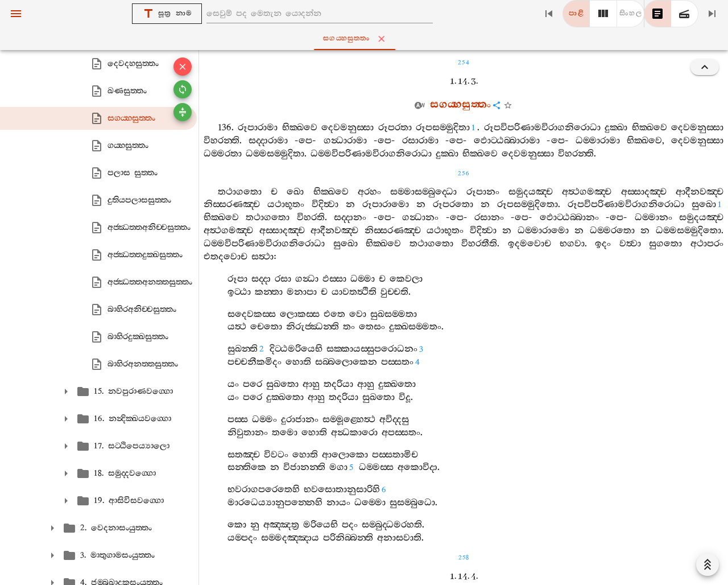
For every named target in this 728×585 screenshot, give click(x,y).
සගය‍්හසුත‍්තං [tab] (367, 39)
